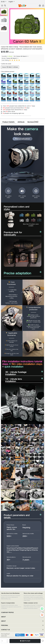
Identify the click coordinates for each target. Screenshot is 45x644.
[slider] (15, 60)
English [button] (11, 2)
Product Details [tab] (9, 122)
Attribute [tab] (21, 122)
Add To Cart (25, 641)
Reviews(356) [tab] (33, 122)
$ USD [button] (3, 2)
